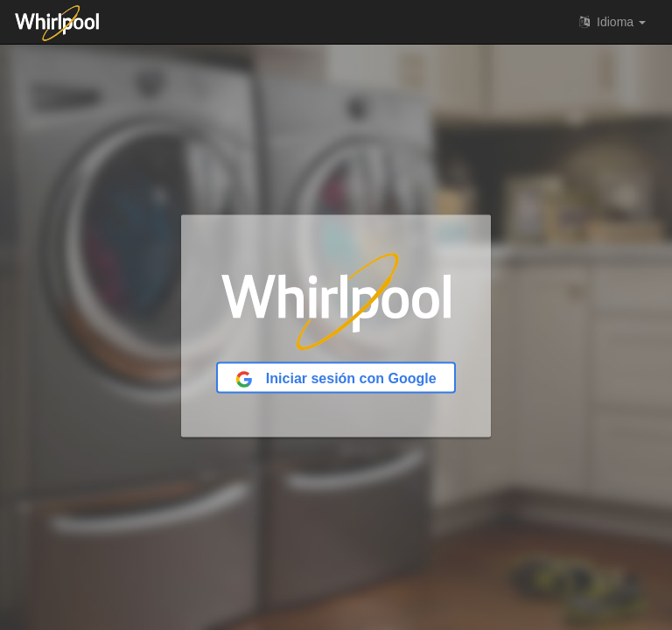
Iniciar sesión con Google (336, 379)
